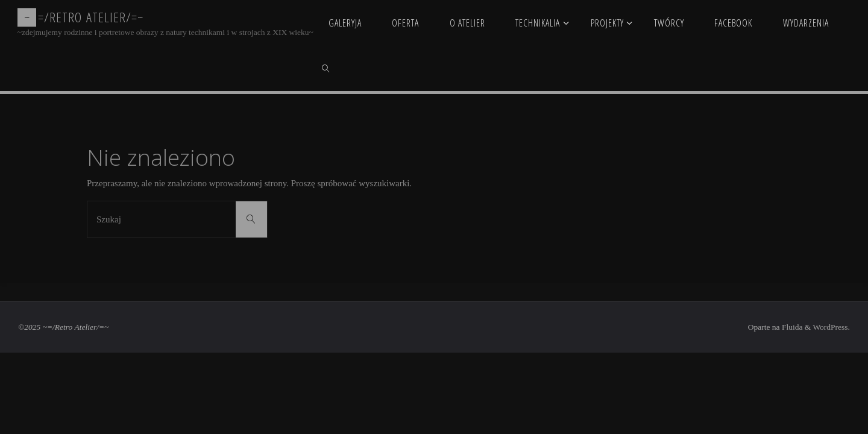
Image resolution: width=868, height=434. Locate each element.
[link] (326, 68)
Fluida (791, 327)
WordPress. (831, 327)
